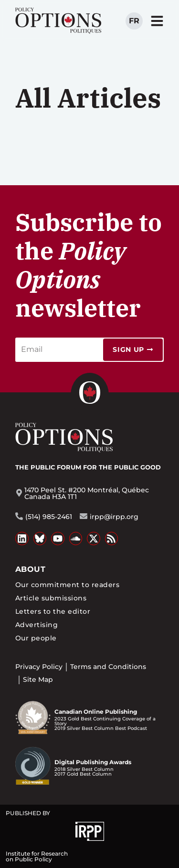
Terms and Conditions (108, 667)
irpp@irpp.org (114, 517)
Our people (36, 638)
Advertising (37, 625)
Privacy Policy (39, 667)
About (30, 569)
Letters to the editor (53, 611)
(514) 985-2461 (49, 517)
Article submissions (51, 598)
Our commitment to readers (67, 585)
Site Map (38, 679)
